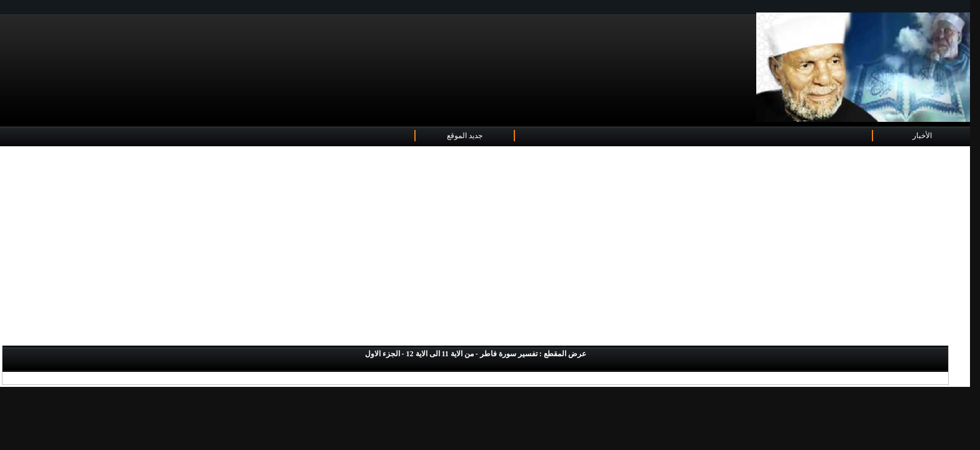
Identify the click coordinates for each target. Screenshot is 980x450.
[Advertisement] (485, 247)
